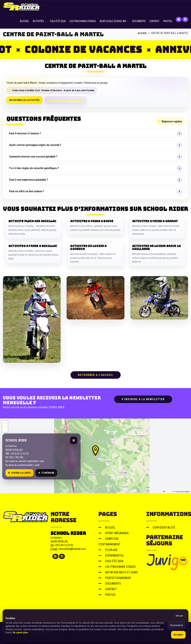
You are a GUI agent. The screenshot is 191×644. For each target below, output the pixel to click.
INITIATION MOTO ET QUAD (118, 572)
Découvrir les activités (24, 100)
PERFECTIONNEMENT (115, 577)
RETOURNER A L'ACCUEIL (96, 374)
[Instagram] (185, 19)
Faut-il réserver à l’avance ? (25, 133)
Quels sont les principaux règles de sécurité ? (35, 145)
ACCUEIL (24, 21)
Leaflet (167, 491)
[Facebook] (179, 19)
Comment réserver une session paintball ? (33, 157)
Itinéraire (46, 472)
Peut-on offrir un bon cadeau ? (26, 191)
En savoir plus (20, 633)
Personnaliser (177, 625)
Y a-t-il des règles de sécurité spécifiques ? (34, 168)
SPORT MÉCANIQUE (113, 532)
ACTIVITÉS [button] (39, 21)
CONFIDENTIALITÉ (161, 527)
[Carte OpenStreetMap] (95, 455)
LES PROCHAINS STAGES (83, 21)
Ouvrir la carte (19, 472)
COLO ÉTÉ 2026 (58, 21)
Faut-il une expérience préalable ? (28, 180)
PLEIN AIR (108, 549)
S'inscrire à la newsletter (143, 399)
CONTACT (154, 21)
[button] (95, 450)
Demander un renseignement (66, 100)
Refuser (179, 616)
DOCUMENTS (139, 21)
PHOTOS (168, 21)
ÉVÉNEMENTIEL (111, 555)
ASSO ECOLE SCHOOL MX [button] (114, 21)
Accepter (178, 635)
